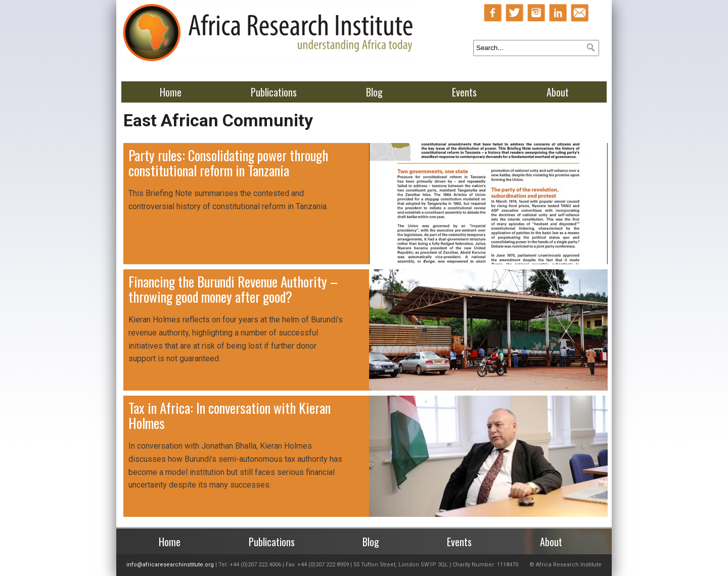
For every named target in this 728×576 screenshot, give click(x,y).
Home (171, 92)
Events (464, 92)
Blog (374, 92)
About (558, 92)
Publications (274, 92)
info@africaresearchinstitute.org (170, 565)
